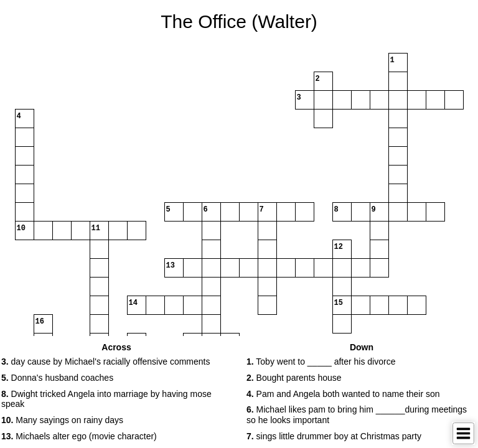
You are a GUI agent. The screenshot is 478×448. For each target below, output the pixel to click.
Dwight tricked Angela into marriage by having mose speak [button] (106, 399)
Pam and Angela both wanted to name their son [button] (343, 394)
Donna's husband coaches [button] (57, 378)
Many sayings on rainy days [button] (62, 420)
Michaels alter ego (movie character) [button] (79, 436)
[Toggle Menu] (463, 433)
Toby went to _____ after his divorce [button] (321, 362)
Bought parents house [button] (294, 378)
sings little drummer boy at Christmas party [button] (334, 436)
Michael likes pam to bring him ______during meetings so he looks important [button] (357, 415)
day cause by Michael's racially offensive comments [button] (105, 362)
